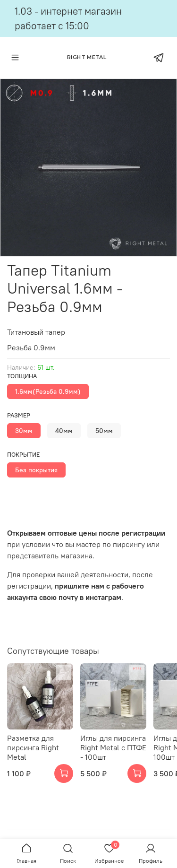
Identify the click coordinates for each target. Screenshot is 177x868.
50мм (104, 431)
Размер (19, 415)
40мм (64, 431)
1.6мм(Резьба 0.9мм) (48, 391)
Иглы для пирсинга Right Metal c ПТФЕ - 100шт (113, 747)
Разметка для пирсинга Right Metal (33, 747)
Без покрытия (36, 470)
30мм (24, 431)
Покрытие (23, 455)
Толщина (22, 376)
